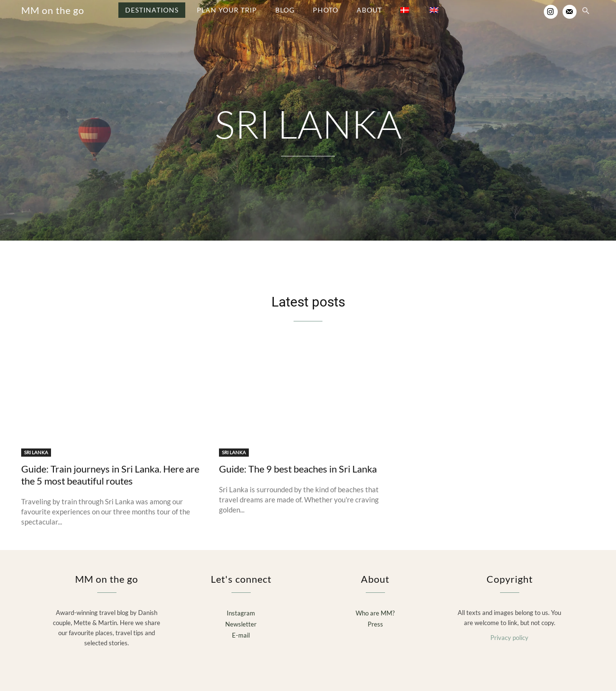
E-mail (241, 635)
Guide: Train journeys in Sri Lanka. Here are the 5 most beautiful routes (110, 475)
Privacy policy (509, 638)
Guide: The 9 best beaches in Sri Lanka (298, 469)
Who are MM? (375, 613)
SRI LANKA (36, 452)
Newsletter (241, 624)
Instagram (241, 613)
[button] (586, 12)
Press (375, 624)
